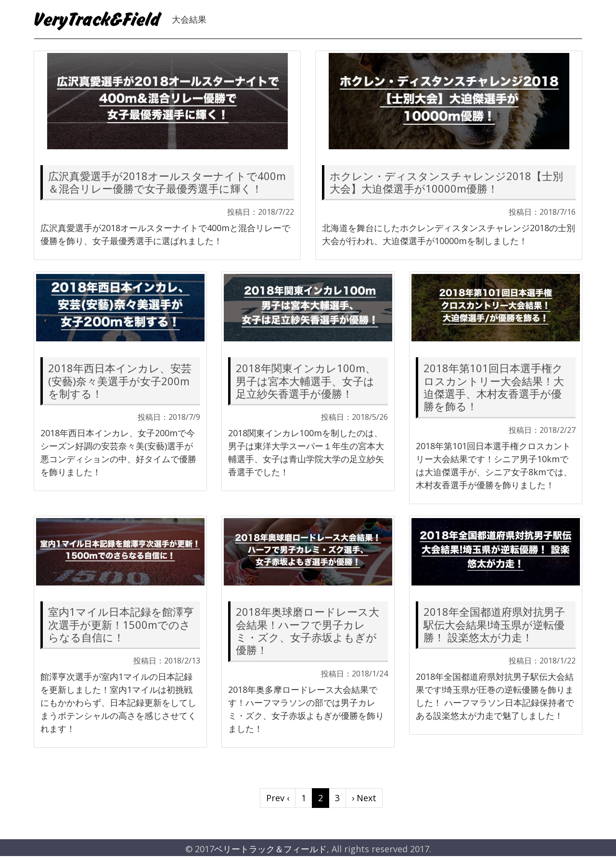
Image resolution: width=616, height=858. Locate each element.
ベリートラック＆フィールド (270, 849)
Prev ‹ (278, 798)
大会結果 (189, 19)
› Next (364, 798)
